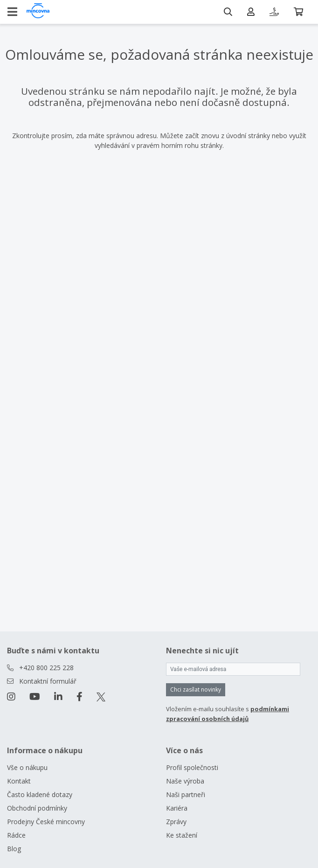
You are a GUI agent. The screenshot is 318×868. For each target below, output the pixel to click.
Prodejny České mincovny (46, 822)
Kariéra (177, 808)
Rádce (16, 835)
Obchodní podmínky (37, 808)
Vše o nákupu (27, 767)
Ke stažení (182, 835)
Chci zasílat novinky (196, 689)
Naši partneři (186, 794)
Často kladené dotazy (40, 794)
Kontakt (19, 781)
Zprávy (176, 822)
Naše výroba (185, 781)
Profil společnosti (192, 767)
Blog (14, 849)
